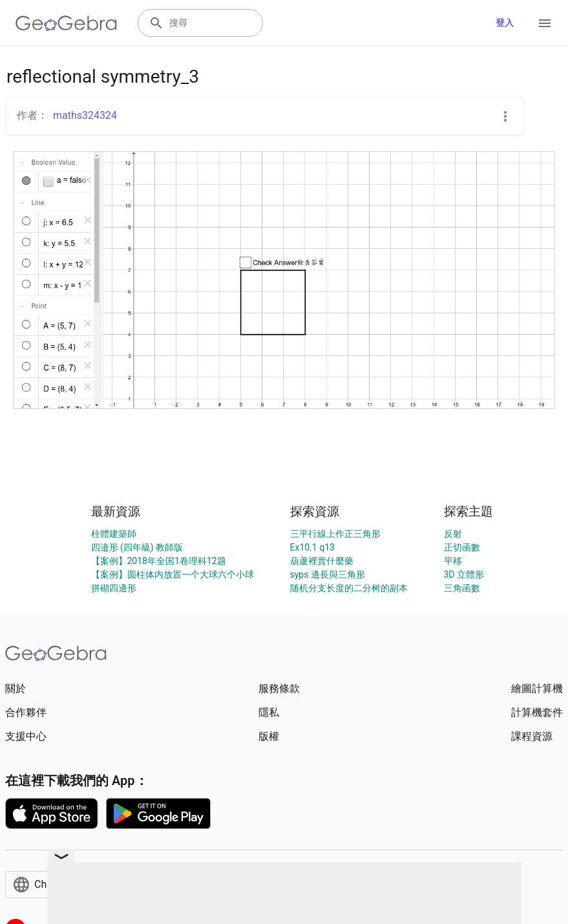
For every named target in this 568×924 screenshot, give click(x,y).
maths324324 (85, 115)
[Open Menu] (545, 23)
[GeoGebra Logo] (66, 23)
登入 (505, 23)
